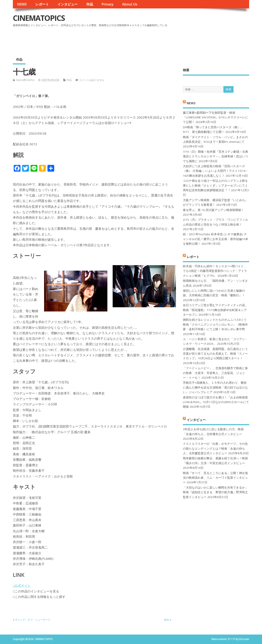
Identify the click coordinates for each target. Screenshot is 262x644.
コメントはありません (92, 80)
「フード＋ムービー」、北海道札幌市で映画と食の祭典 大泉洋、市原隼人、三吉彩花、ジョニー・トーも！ (215, 373)
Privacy (107, 4)
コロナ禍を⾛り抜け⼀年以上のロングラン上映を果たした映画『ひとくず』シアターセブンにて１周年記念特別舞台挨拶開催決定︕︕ (215, 185)
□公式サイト (22, 585)
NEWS (22, 4)
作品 (90, 4)
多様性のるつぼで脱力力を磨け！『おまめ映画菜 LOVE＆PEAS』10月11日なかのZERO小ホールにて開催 (216, 402)
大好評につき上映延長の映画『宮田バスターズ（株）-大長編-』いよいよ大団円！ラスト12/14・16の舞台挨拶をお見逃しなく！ (216, 171)
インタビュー (68, 4)
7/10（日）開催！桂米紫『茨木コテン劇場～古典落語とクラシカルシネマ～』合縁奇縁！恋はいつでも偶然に (215, 156)
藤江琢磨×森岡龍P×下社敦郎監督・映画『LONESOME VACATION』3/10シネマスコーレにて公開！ (215, 117)
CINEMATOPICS (39, 18)
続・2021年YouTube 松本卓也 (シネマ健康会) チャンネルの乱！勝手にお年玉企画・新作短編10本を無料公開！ (216, 239)
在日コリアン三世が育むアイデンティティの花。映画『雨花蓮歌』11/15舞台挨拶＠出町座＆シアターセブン (215, 310)
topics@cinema (25, 80)
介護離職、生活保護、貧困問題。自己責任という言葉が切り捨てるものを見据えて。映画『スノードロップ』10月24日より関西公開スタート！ (215, 354)
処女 (167, 620)
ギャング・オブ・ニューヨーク (33, 620)
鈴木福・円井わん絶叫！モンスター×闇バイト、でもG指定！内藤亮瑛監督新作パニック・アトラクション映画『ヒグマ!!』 (215, 271)
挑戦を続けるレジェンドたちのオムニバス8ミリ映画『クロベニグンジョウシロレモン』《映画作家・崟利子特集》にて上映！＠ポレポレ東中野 (215, 324)
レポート (42, 4)
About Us (130, 4)
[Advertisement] (169, 40)
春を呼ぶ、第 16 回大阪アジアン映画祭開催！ (213, 210)
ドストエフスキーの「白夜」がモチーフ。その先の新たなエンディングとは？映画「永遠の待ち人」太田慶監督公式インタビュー (215, 448)
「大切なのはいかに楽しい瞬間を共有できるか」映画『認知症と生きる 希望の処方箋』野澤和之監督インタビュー (215, 492)
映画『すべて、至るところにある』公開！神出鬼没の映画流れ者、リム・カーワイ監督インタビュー (215, 478)
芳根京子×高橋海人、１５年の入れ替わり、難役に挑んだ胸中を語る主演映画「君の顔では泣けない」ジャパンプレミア (215, 387)
